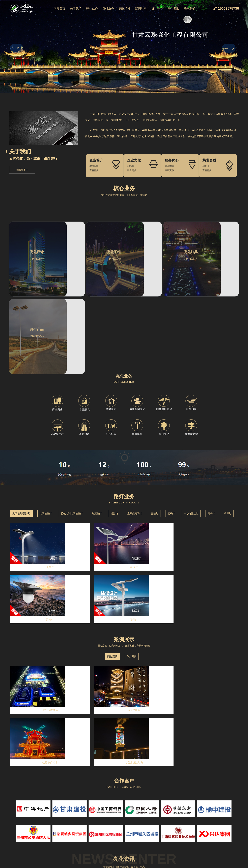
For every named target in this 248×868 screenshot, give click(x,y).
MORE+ (178, 690)
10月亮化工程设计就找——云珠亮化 (28, 769)
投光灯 (140, 825)
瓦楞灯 (140, 849)
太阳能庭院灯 (135, 432)
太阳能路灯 (46, 432)
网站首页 (60, 8)
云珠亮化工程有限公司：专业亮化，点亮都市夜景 (34, 783)
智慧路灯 (97, 432)
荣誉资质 (193, 689)
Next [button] (229, 48)
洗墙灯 (140, 819)
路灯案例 (132, 523)
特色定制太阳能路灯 (72, 432)
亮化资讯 (173, 8)
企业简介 (76, 819)
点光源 (140, 837)
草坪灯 (228, 432)
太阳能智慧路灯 (21, 432)
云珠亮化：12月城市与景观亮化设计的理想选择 (33, 740)
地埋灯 (140, 855)
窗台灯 (140, 843)
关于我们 (76, 8)
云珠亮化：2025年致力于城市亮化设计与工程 (32, 725)
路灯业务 (108, 8)
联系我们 (190, 8)
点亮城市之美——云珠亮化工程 (25, 754)
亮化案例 (112, 523)
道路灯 (114, 432)
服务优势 (76, 837)
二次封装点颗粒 (145, 861)
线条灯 (140, 831)
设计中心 (157, 8)
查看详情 (50, 717)
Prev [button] (17, 48)
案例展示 (141, 8)
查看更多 (22, 170)
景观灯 (171, 432)
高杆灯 (211, 432)
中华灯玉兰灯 (191, 432)
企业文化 (76, 825)
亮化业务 (92, 8)
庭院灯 (155, 432)
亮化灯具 (125, 8)
